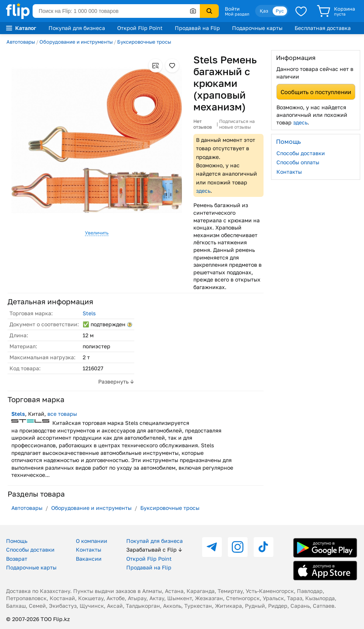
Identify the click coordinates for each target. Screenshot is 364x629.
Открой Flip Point (140, 28)
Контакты (289, 172)
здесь (203, 191)
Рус (280, 11)
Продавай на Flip (197, 28)
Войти (232, 9)
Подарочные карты (257, 28)
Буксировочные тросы (144, 42)
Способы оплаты (298, 162)
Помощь (17, 541)
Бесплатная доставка (323, 28)
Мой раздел (237, 14)
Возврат (17, 559)
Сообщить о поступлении (316, 92)
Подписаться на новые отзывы (237, 124)
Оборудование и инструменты (76, 42)
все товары (62, 414)
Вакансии (89, 559)
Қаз (264, 11)
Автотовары (21, 42)
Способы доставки (301, 153)
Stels (89, 313)
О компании (92, 541)
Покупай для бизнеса (77, 28)
